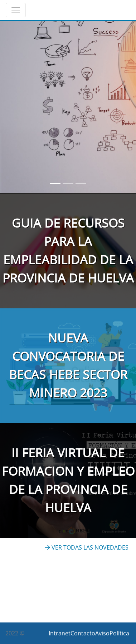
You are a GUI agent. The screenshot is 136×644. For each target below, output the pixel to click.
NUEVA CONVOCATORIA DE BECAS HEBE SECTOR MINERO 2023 (68, 365)
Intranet (60, 633)
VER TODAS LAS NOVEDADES (87, 547)
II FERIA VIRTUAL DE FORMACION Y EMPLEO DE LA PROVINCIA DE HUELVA (68, 480)
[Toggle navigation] (16, 10)
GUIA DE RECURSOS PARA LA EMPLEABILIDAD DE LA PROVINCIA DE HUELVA (68, 250)
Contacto (83, 633)
